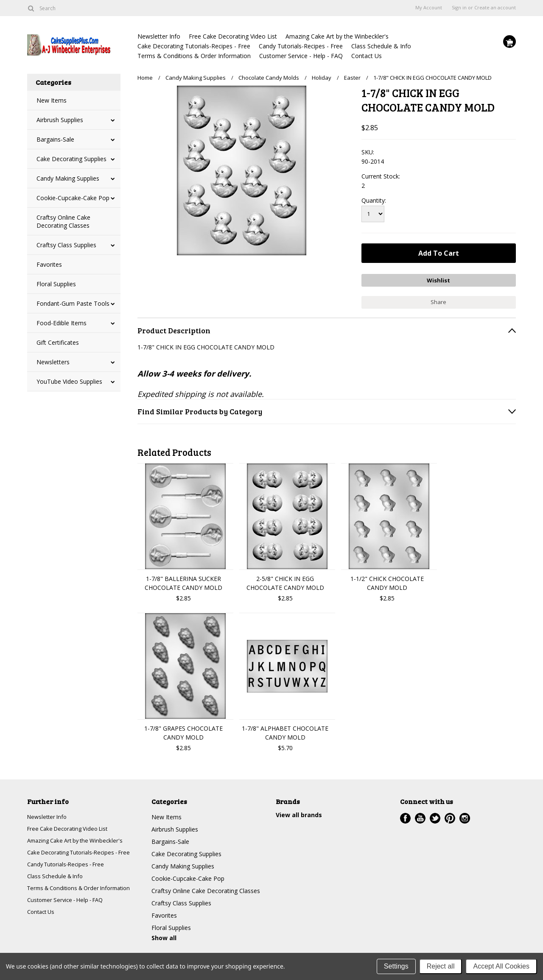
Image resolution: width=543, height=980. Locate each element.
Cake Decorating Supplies (71, 159)
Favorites (49, 264)
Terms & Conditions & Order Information (194, 56)
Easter (352, 78)
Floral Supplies (56, 284)
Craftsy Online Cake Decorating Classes (63, 221)
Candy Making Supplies (68, 178)
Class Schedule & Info (381, 46)
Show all (164, 935)
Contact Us (367, 56)
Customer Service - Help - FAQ (301, 56)
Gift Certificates (58, 342)
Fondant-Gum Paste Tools (73, 303)
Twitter (435, 815)
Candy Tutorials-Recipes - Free (301, 46)
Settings (396, 966)
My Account (429, 8)
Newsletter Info (159, 36)
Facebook (405, 815)
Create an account (495, 8)
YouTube (420, 815)
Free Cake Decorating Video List (233, 36)
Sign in (459, 8)
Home (145, 78)
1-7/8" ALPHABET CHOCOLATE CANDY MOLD (285, 730)
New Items (52, 100)
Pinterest (450, 815)
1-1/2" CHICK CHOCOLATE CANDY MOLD (387, 580)
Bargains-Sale (55, 139)
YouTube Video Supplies (69, 381)
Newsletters (53, 362)
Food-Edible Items (62, 323)
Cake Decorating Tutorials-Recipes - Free (194, 46)
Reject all (441, 966)
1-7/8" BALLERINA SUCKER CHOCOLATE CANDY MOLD (183, 580)
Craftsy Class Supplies (66, 245)
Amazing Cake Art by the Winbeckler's (337, 36)
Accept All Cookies (501, 966)
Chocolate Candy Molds (269, 78)
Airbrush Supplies (60, 120)
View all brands (299, 812)
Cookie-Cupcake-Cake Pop (73, 198)
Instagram (465, 815)
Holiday (322, 78)
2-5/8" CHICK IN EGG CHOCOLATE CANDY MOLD (285, 580)
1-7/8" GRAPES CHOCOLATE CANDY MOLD (183, 730)
